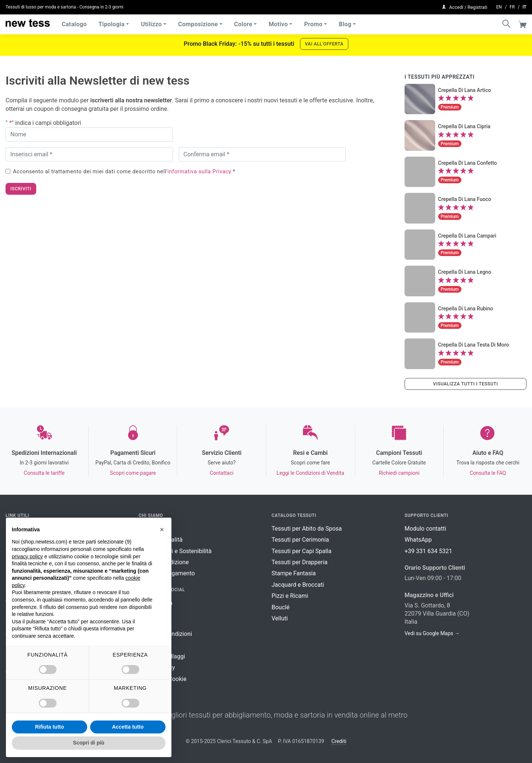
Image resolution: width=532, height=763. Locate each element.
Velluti (280, 618)
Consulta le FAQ (488, 473)
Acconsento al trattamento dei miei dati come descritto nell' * (124, 172)
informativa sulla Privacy (199, 172)
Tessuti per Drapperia (299, 562)
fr (512, 6)
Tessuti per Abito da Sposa (307, 529)
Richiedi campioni (399, 473)
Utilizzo (151, 22)
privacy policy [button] (27, 556)
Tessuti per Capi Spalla (301, 551)
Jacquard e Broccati (298, 585)
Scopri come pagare (133, 473)
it (524, 6)
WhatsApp (418, 540)
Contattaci (222, 473)
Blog (345, 22)
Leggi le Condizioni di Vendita (311, 473)
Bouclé (281, 607)
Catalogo (74, 22)
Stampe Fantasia (294, 573)
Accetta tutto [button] (128, 727)
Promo (313, 22)
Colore (243, 22)
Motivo (278, 22)
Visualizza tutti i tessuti (465, 384)
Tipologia (112, 22)
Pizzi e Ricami (290, 596)
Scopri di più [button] (89, 743)
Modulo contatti (425, 529)
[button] (162, 529)
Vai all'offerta (324, 44)
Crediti (339, 741)
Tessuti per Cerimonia (300, 540)
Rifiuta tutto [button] (50, 727)
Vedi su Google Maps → (432, 633)
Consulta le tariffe (44, 473)
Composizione (198, 22)
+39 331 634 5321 (428, 551)
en (499, 6)
